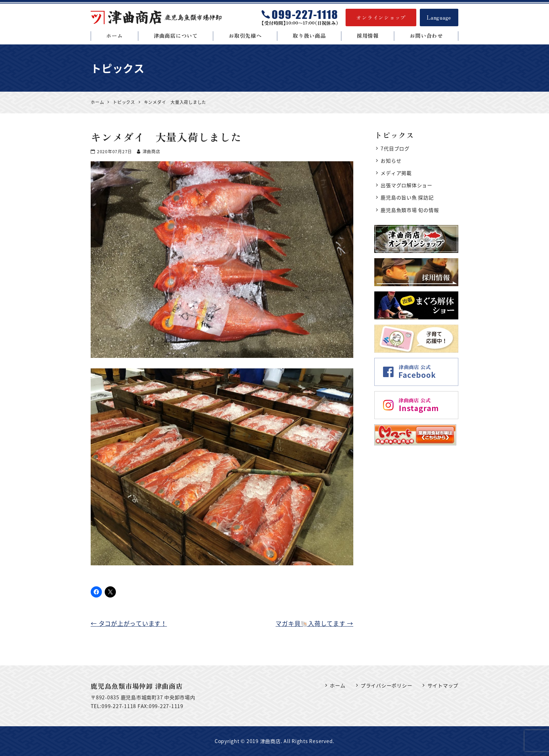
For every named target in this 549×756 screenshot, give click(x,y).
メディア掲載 (396, 173)
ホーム (114, 36)
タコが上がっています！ (129, 623)
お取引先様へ (245, 36)
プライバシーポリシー (387, 685)
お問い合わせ (426, 36)
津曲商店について (176, 36)
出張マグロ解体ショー (406, 185)
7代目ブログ (395, 148)
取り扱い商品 (309, 36)
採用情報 (368, 36)
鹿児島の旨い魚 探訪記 (407, 197)
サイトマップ (443, 685)
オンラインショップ (381, 17)
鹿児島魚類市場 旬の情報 (410, 210)
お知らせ (391, 161)
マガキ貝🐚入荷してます (314, 623)
